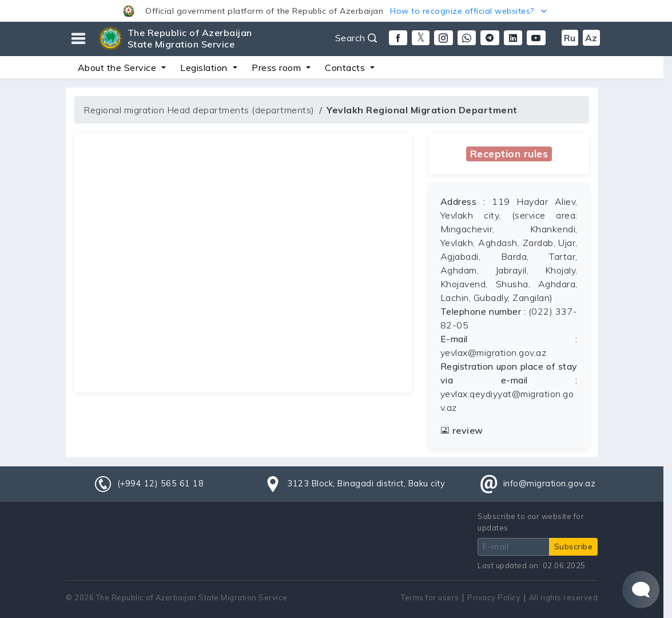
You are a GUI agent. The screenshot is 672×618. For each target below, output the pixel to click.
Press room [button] (278, 68)
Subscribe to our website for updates (531, 522)
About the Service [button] (118, 68)
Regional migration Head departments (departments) (199, 110)
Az (591, 38)
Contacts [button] (346, 68)
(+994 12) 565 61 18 (161, 484)
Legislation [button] (205, 68)
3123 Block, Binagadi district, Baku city (366, 484)
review (462, 430)
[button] (336, 11)
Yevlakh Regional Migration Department (422, 110)
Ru (570, 38)
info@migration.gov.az (550, 484)
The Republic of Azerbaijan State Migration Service (190, 38)
